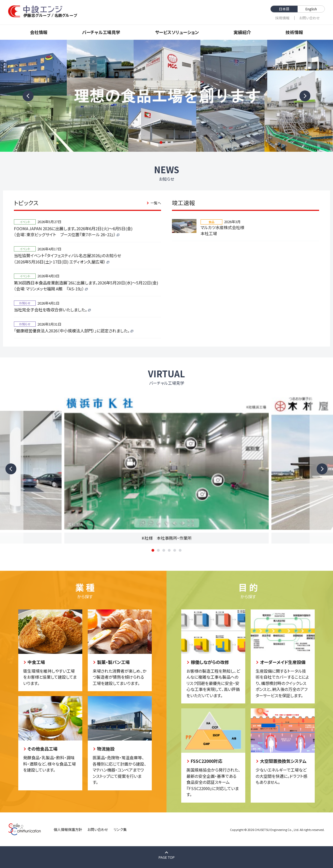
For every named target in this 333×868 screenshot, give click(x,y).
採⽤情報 (282, 18)
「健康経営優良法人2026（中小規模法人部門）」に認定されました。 (72, 331)
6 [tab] (180, 550)
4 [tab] (169, 550)
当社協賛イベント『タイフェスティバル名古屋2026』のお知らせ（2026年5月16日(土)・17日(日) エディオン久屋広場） (67, 259)
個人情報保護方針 (68, 829)
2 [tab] (166, 142)
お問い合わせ (310, 18)
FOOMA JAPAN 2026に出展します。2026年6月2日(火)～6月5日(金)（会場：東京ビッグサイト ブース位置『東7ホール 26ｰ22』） (73, 232)
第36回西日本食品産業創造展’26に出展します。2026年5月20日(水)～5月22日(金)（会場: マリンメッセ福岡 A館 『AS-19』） (86, 286)
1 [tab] (161, 142)
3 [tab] (172, 142)
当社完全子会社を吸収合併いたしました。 (51, 310)
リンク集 (120, 829)
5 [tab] (175, 550)
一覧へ (156, 203)
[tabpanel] (166, 96)
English (311, 9)
